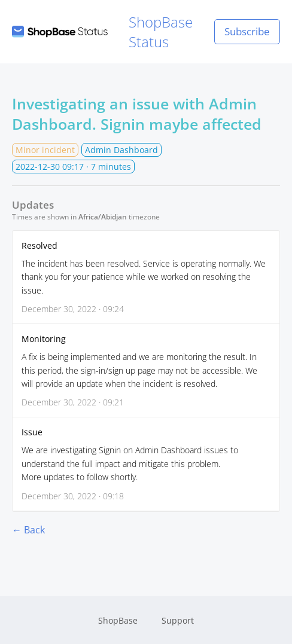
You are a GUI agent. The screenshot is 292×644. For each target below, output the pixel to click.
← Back (28, 530)
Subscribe (247, 31)
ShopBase (118, 620)
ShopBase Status (102, 32)
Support (178, 620)
